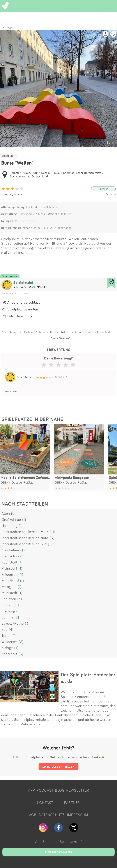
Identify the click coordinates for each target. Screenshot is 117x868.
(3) (20, 599)
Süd (5, 629)
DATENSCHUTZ (52, 815)
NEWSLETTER (78, 790)
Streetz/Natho (13, 623)
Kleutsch (8, 556)
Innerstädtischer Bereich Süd (24, 544)
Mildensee (9, 574)
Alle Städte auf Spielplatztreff (58, 841)
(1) (24, 519)
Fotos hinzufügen (21, 316)
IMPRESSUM (78, 815)
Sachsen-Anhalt (34, 332)
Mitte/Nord (10, 580)
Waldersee (10, 642)
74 (16, 287)
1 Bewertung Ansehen (12, 194)
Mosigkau (9, 587)
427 (32, 287)
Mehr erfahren (31, 724)
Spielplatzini (23, 282)
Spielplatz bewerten (23, 309)
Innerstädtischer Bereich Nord (25, 538)
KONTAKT (45, 802)
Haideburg (10, 525)
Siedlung (8, 611)
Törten (7, 635)
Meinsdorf (9, 568)
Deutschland (10, 332)
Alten (6, 513)
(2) (50, 544)
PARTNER (72, 802)
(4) (11, 629)
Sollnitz (7, 617)
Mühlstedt (9, 593)
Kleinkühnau (11, 550)
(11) (53, 532)
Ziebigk (7, 648)
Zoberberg (9, 654)
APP (32, 790)
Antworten (12, 391)
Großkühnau (11, 519)
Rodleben (9, 599)
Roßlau (7, 605)
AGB (33, 815)
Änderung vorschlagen (25, 302)
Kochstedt (9, 562)
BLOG (60, 790)
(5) (13, 513)
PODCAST (45, 790)
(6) (52, 538)
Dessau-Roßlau (60, 332)
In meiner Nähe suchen (58, 852)
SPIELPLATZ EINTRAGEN (58, 767)
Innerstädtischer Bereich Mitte (95, 332)
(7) (19, 611)
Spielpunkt (8, 156)
